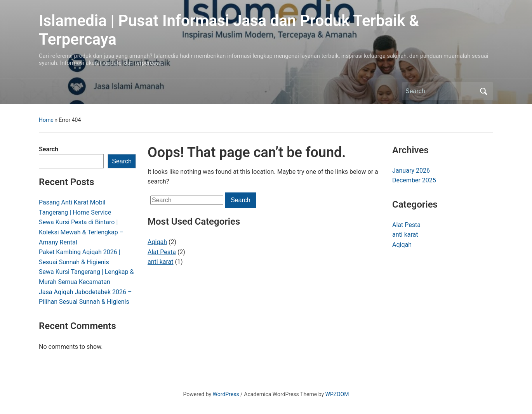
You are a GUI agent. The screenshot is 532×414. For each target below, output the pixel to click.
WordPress (226, 394)
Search (49, 149)
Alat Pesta (162, 252)
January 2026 (411, 171)
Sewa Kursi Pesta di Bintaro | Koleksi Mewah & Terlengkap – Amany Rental (81, 232)
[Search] (440, 91)
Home (46, 120)
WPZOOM (337, 394)
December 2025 (414, 180)
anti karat (161, 262)
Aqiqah (157, 242)
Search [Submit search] (483, 91)
